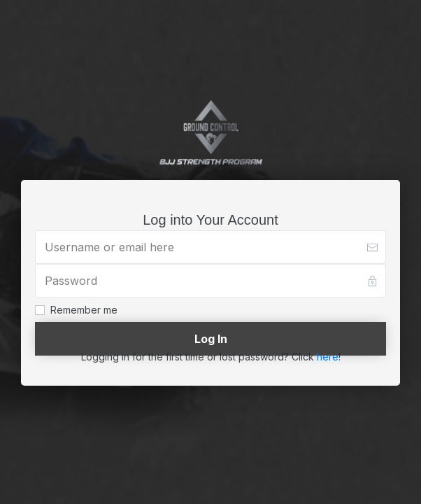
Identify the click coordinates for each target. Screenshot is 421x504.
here (328, 357)
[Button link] (210, 339)
